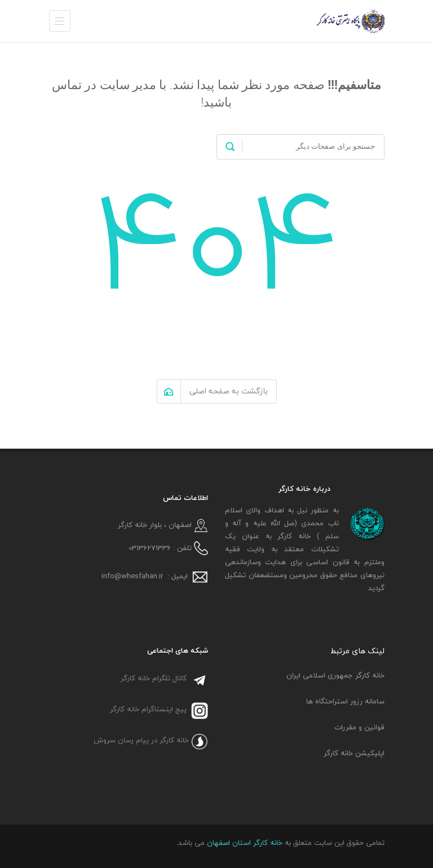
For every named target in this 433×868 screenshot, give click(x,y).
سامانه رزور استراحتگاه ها (345, 701)
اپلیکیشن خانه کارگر (354, 753)
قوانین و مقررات (359, 727)
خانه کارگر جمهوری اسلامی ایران (335, 675)
